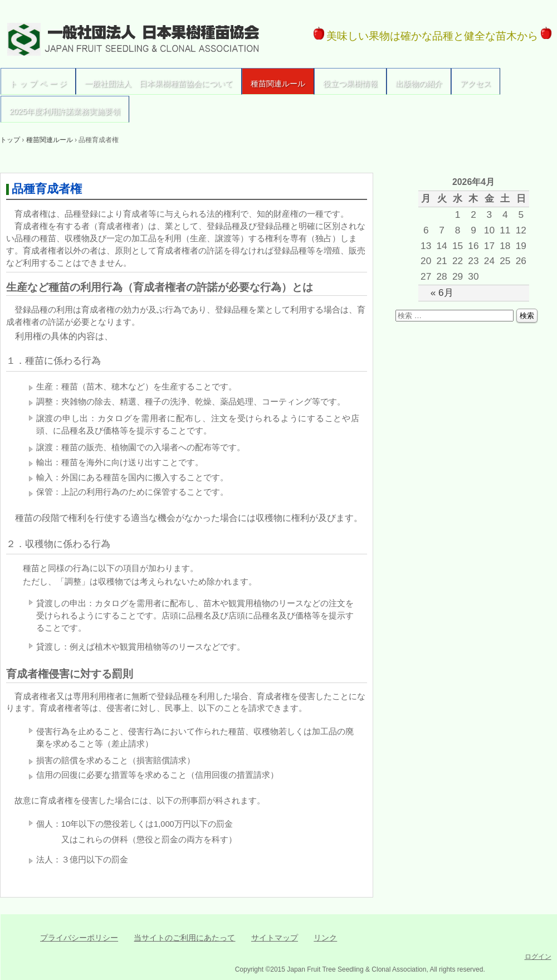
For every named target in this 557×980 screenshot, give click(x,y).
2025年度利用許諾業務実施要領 (65, 111)
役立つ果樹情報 (350, 84)
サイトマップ (275, 938)
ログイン (538, 957)
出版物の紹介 (419, 84)
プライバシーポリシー (79, 938)
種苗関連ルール (278, 84)
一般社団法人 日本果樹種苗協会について (159, 84)
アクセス (476, 84)
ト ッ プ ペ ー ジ (38, 84)
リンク (325, 938)
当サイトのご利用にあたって (184, 938)
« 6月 (442, 292)
